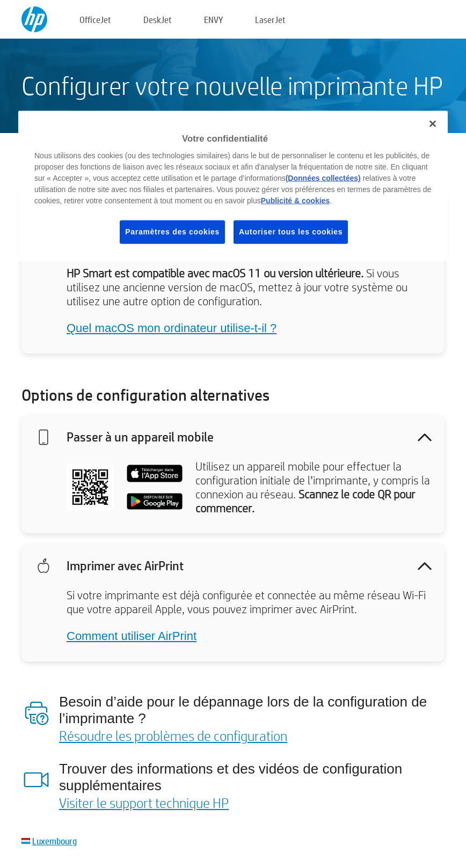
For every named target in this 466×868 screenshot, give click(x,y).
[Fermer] (433, 123)
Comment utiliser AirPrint (132, 636)
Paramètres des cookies (172, 232)
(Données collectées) (323, 178)
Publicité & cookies (295, 201)
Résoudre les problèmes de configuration (173, 735)
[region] (233, 186)
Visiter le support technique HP (144, 803)
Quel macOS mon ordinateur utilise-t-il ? (172, 328)
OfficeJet (95, 20)
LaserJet (270, 20)
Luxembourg (54, 841)
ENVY (213, 20)
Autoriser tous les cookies (291, 232)
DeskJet (158, 20)
